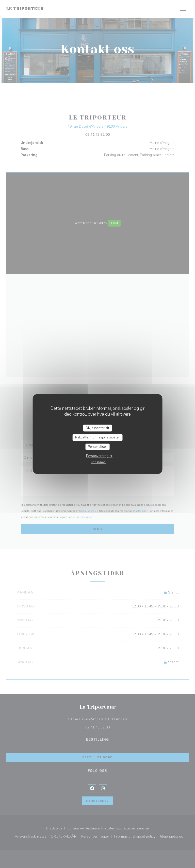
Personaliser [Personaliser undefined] (97, 447)
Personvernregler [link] (99, 456)
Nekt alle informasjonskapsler (97, 437)
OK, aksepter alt (97, 428)
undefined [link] (98, 462)
